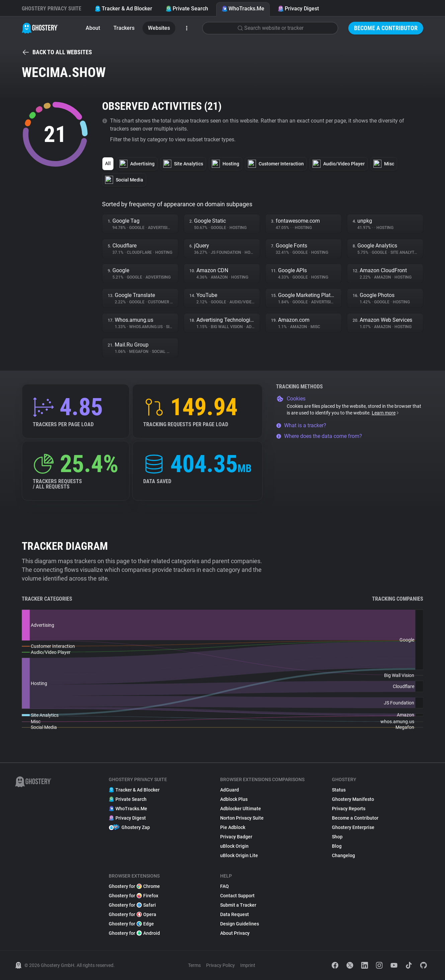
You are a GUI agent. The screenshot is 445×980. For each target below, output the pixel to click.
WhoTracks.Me (243, 9)
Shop (337, 837)
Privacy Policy (220, 965)
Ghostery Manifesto (353, 799)
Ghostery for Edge (131, 924)
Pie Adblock (233, 827)
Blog (337, 846)
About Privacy (235, 933)
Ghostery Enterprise (353, 827)
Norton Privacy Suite (242, 818)
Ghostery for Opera (132, 914)
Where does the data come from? (319, 436)
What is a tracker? (301, 425)
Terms (194, 965)
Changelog (343, 855)
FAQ (225, 886)
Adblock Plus (234, 799)
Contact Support (237, 896)
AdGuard (230, 790)
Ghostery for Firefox (133, 896)
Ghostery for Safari (132, 905)
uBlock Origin (234, 846)
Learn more (386, 413)
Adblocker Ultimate (241, 809)
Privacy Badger (236, 837)
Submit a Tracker (238, 905)
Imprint (248, 965)
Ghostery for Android (134, 933)
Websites (159, 28)
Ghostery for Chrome (134, 886)
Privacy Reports (349, 809)
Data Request (235, 914)
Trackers (124, 28)
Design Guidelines (240, 924)
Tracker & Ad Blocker (123, 9)
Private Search (187, 9)
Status (339, 790)
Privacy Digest (298, 9)
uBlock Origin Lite (239, 855)
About (93, 28)
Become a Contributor (386, 28)
